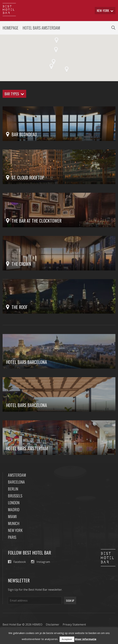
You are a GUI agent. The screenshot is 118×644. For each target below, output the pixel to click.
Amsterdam (17, 475)
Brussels (15, 496)
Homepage (10, 28)
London (14, 503)
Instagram (40, 562)
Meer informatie (86, 639)
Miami (12, 516)
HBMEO (37, 624)
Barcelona (16, 482)
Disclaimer (53, 624)
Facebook (17, 562)
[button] (67, 69)
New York (15, 530)
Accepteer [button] (67, 639)
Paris (12, 537)
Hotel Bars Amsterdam (41, 28)
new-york (105, 11)
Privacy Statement (74, 624)
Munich (14, 523)
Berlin (13, 489)
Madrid (14, 509)
